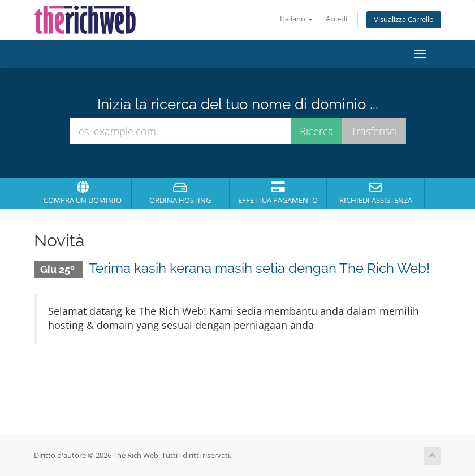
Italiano (296, 19)
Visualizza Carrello (404, 20)
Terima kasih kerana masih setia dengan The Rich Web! (259, 268)
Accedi (336, 19)
